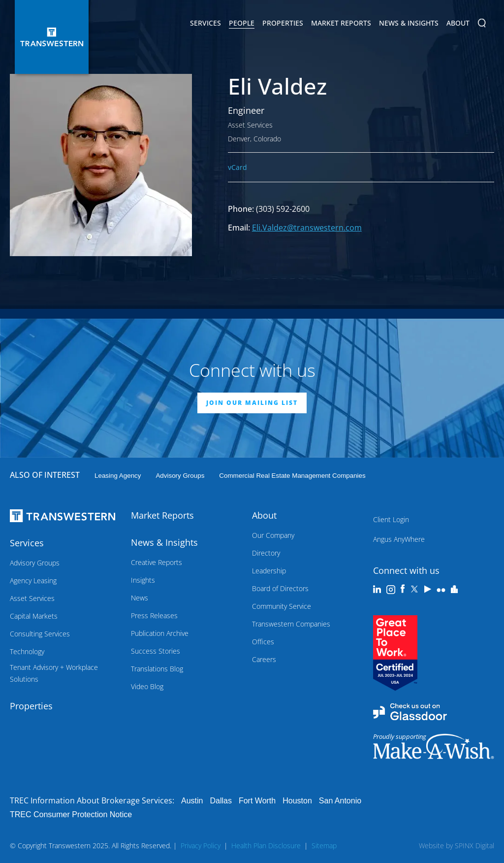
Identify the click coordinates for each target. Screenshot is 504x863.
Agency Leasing (33, 581)
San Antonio (340, 801)
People (242, 23)
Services (205, 25)
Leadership (269, 571)
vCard (237, 167)
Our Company (273, 535)
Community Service (282, 606)
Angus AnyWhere (399, 539)
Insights (143, 580)
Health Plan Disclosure (266, 846)
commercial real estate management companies (292, 476)
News (140, 598)
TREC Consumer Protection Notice (71, 814)
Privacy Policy (201, 846)
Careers (264, 659)
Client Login (391, 519)
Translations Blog (157, 669)
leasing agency (118, 476)
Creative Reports (157, 562)
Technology (27, 651)
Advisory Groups (180, 476)
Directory (266, 553)
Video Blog (147, 686)
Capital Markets (34, 616)
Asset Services (32, 598)
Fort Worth (257, 801)
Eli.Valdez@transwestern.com (307, 228)
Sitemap (324, 846)
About (458, 25)
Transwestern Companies (291, 624)
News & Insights (409, 25)
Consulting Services (40, 634)
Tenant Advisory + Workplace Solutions (54, 673)
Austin (192, 801)
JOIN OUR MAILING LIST (252, 403)
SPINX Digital (474, 846)
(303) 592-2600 (283, 209)
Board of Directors (280, 588)
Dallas (220, 801)
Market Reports (341, 23)
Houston (297, 801)
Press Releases (154, 615)
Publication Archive (160, 633)
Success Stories (156, 651)
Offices (263, 642)
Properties (283, 23)
